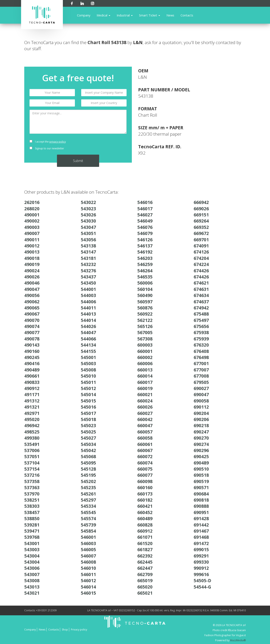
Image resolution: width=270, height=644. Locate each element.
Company (84, 15)
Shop (65, 630)
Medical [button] (103, 15)
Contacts (187, 15)
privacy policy (58, 142)
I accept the (48, 142)
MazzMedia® (238, 640)
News (170, 15)
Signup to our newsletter (47, 148)
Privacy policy (79, 630)
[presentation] (104, 145)
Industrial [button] (125, 15)
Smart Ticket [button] (150, 15)
